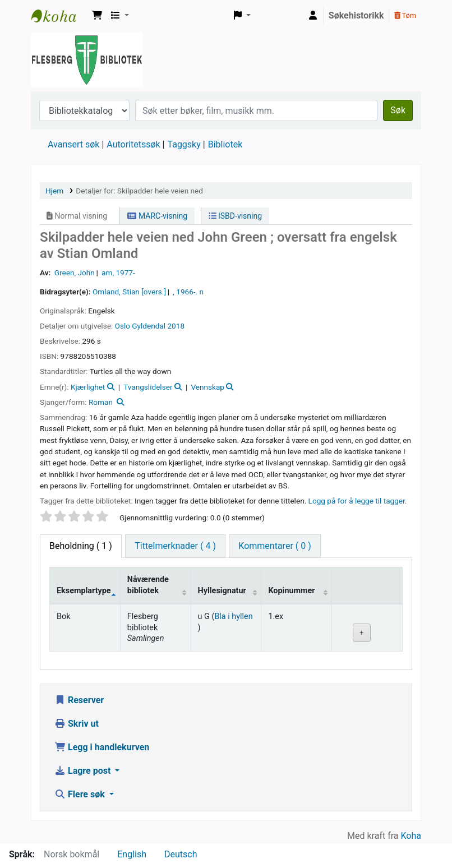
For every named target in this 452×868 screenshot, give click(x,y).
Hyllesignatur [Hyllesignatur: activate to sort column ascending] (222, 591)
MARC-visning (157, 216)
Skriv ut (77, 724)
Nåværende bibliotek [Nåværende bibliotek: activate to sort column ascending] (148, 585)
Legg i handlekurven (102, 747)
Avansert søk (73, 144)
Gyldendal (149, 326)
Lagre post (84, 771)
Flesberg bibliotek (59, 16)
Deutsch (181, 854)
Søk (398, 110)
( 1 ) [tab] (81, 546)
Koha (411, 836)
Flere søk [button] (81, 794)
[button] (97, 16)
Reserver (79, 700)
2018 (176, 326)
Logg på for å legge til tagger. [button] (358, 501)
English (132, 854)
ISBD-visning (236, 216)
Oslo (123, 326)
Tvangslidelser (148, 387)
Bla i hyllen (233, 617)
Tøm (405, 15)
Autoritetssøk (133, 144)
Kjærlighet (88, 387)
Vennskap (207, 387)
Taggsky (184, 144)
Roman (101, 402)
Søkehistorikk (356, 15)
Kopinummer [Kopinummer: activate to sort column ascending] (291, 591)
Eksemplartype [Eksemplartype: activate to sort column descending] (84, 591)
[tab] (175, 546)
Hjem (54, 191)
